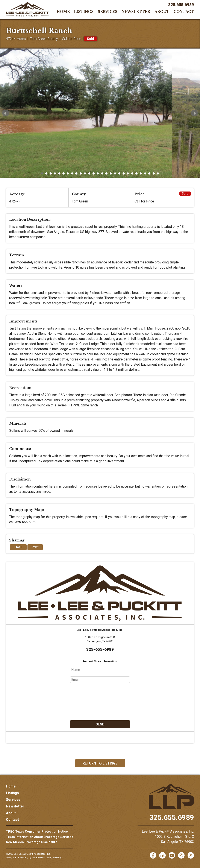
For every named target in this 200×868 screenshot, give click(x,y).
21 (128, 173)
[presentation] (100, 702)
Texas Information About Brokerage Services (40, 837)
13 (94, 173)
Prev (6, 113)
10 (81, 173)
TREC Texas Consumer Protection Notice (37, 832)
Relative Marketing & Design (48, 858)
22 (132, 173)
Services (108, 12)
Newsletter (136, 12)
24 (141, 173)
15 (102, 173)
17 (111, 173)
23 (136, 173)
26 (149, 173)
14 (98, 173)
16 (106, 173)
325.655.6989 (181, 5)
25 (145, 173)
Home (63, 12)
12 (89, 173)
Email (18, 547)
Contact (184, 12)
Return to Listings (100, 763)
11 (85, 173)
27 (154, 173)
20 (124, 173)
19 (119, 173)
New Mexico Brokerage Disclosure (32, 842)
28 (158, 173)
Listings (84, 12)
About (162, 12)
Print (35, 547)
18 (115, 173)
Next (194, 113)
